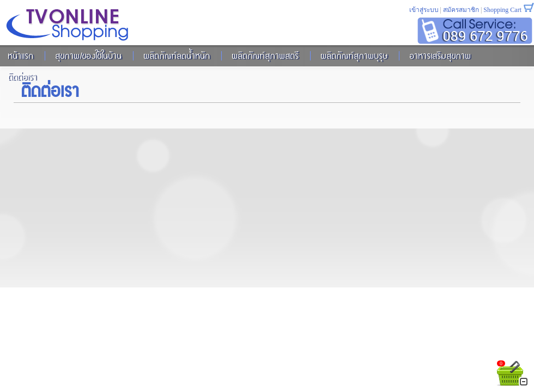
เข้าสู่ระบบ (424, 10)
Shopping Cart (502, 10)
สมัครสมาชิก (461, 10)
